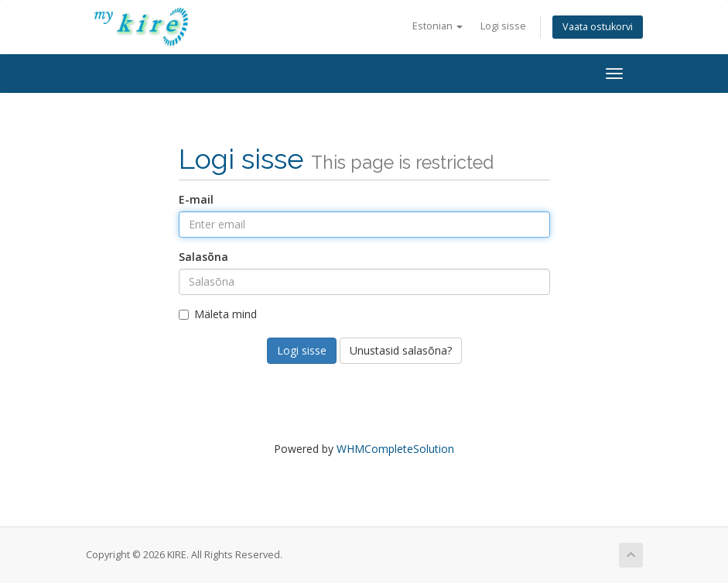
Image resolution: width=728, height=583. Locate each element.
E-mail (196, 199)
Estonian (437, 26)
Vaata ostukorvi (598, 27)
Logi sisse (503, 26)
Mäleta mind (218, 314)
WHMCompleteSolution (395, 449)
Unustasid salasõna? (401, 350)
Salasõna (203, 257)
